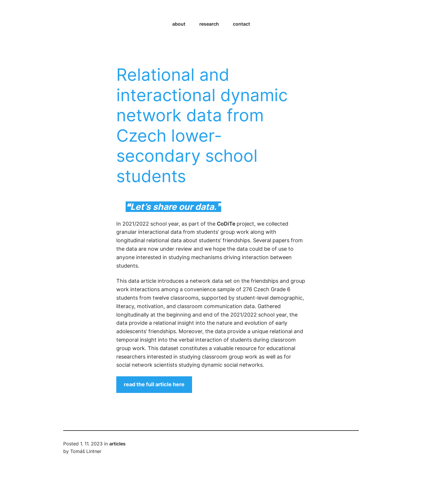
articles (117, 444)
